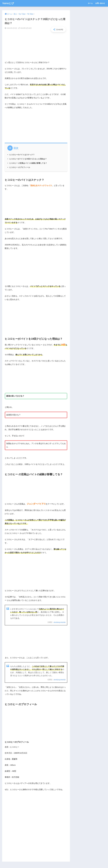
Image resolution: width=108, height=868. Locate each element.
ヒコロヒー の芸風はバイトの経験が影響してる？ (28, 163)
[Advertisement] (36, 48)
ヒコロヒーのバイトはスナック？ (22, 155)
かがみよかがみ (60, 622)
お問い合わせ (100, 3)
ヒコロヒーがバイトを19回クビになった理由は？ (28, 159)
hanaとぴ (8, 3)
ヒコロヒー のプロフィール (20, 167)
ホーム (90, 3)
